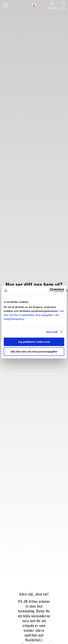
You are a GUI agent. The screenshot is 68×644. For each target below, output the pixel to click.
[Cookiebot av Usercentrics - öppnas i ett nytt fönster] (50, 290)
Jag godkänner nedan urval (34, 342)
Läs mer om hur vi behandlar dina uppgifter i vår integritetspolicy (34, 315)
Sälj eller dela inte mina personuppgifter (34, 352)
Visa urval (52, 332)
